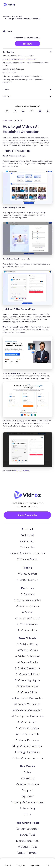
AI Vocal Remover (27, 740)
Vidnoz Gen (27, 541)
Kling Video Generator (27, 746)
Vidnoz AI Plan (27, 574)
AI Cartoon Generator (27, 710)
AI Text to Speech (27, 734)
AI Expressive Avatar (27, 600)
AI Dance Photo (27, 662)
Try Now (27, 44)
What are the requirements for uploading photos (22, 76)
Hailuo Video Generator (27, 758)
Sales (27, 772)
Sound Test (27, 835)
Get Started (17, 16)
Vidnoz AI (27, 535)
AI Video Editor (27, 630)
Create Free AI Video (27, 515)
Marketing (27, 778)
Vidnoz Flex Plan (27, 580)
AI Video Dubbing (27, 674)
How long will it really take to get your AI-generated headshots (23, 81)
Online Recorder (27, 686)
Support (6, 16)
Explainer (27, 796)
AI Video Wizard (27, 624)
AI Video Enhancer (27, 656)
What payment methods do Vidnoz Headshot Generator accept (26, 64)
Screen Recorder (27, 829)
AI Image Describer (27, 752)
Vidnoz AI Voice (27, 559)
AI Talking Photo (27, 644)
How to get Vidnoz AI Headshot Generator (23, 19)
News (27, 814)
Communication (27, 784)
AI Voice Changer (27, 728)
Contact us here (22, 471)
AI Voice (27, 612)
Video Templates (27, 606)
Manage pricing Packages (13, 69)
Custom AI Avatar (27, 618)
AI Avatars (27, 594)
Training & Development (27, 802)
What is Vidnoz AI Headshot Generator (18, 56)
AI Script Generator (27, 668)
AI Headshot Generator (27, 698)
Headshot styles (9, 73)
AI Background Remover (27, 716)
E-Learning (27, 808)
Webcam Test (27, 847)
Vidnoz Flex (27, 547)
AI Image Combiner (27, 704)
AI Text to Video (27, 650)
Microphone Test (27, 841)
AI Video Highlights (27, 680)
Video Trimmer (27, 853)
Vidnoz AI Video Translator (27, 553)
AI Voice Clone (27, 722)
